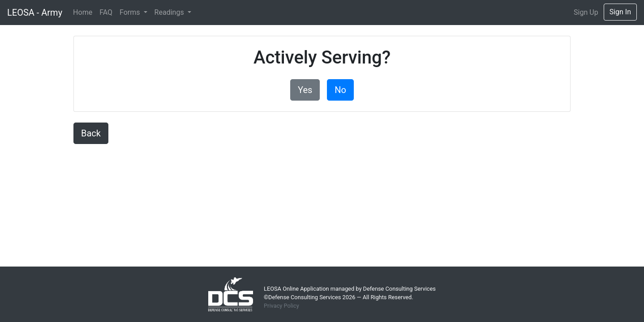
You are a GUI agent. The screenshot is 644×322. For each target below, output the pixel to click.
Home (83, 12)
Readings (170, 12)
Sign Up (586, 12)
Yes (305, 90)
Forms (131, 12)
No (340, 90)
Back (91, 133)
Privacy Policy (281, 306)
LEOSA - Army (35, 13)
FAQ (106, 12)
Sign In (620, 12)
